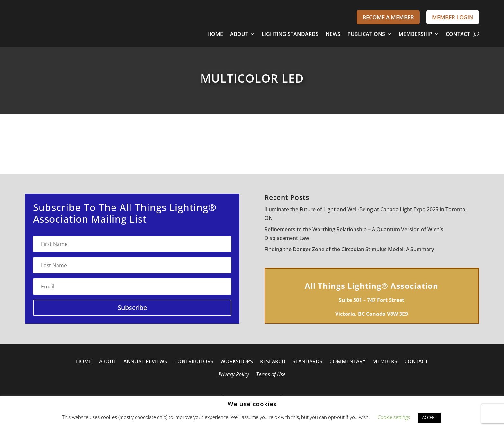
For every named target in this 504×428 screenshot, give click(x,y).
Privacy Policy (234, 375)
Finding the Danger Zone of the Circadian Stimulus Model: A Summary (349, 249)
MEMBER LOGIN (453, 17)
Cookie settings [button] (394, 417)
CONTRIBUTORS (194, 362)
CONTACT (458, 34)
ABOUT (239, 34)
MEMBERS (385, 362)
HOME (215, 34)
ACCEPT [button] (429, 417)
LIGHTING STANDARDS (290, 34)
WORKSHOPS (237, 362)
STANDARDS (307, 362)
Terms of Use (271, 375)
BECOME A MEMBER (388, 17)
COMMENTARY (347, 362)
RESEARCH (273, 362)
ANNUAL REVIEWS (145, 362)
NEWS (333, 34)
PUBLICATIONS (366, 34)
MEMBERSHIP (415, 34)
